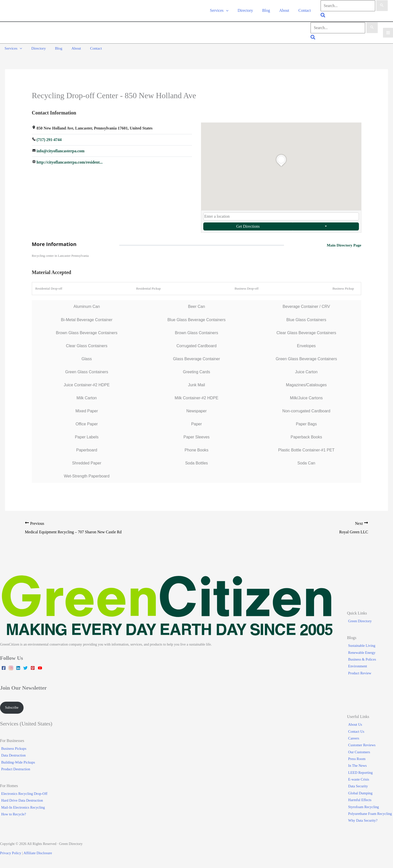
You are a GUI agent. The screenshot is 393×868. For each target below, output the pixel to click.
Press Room (358, 759)
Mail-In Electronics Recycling (22, 807)
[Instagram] (11, 667)
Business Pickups (13, 749)
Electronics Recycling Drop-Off (23, 794)
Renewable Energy (363, 652)
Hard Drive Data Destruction (21, 801)
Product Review (361, 673)
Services (224, 11)
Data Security (359, 786)
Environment (359, 666)
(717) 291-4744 (49, 139)
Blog (268, 11)
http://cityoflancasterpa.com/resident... (70, 162)
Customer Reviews (363, 745)
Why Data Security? (364, 821)
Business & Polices (363, 659)
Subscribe (12, 707)
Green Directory (361, 621)
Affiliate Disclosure (38, 853)
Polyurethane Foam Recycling (371, 814)
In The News (359, 766)
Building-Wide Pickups (17, 762)
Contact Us (357, 731)
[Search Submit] (382, 6)
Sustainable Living (363, 645)
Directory (249, 11)
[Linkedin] (18, 667)
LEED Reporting (362, 773)
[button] (231, 11)
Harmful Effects (361, 800)
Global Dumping (362, 793)
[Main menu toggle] (388, 33)
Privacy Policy (11, 853)
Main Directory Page (343, 244)
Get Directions (248, 225)
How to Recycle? (12, 814)
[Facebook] (4, 667)
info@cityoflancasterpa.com (61, 150)
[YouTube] (40, 667)
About (285, 11)
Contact (305, 11)
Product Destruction (15, 769)
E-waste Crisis (360, 780)
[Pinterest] (33, 667)
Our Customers (360, 752)
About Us (356, 725)
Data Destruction (12, 756)
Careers (355, 738)
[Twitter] (25, 667)
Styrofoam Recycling (365, 807)
